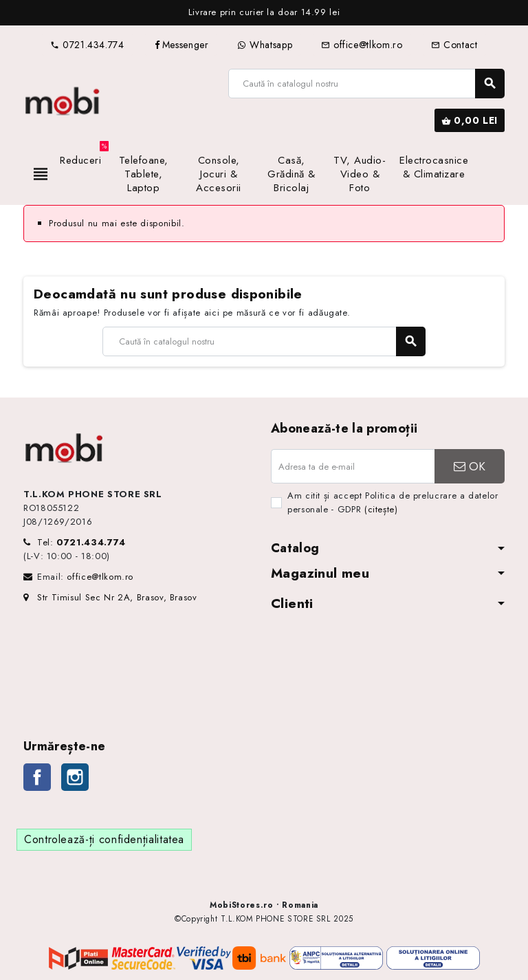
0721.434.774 (87, 45)
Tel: (81, 542)
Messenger (181, 45)
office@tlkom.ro (362, 45)
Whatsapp (265, 45)
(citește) (381, 509)
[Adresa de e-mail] (353, 466)
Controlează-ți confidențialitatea (104, 839)
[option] (264, 13)
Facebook (37, 777)
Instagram (75, 777)
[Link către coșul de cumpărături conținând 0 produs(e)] (470, 120)
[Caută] (366, 84)
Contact (454, 45)
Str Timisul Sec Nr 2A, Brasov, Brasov (110, 597)
